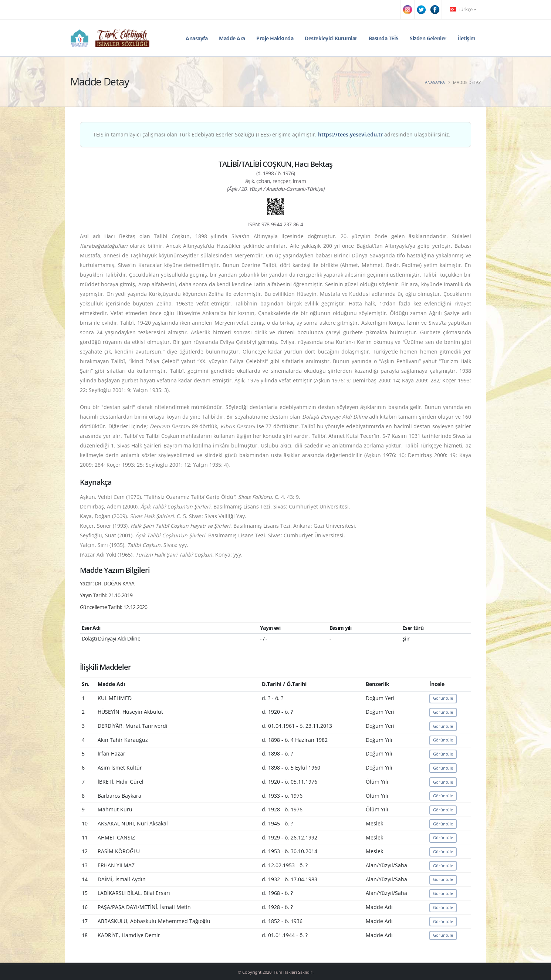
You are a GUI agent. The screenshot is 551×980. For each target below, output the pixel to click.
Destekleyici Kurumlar (331, 38)
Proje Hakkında (275, 38)
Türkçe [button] (463, 9)
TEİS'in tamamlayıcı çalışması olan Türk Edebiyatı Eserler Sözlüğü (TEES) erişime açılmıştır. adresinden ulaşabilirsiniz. (272, 134)
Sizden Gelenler (428, 38)
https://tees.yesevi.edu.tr (350, 134)
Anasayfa (197, 38)
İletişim (467, 38)
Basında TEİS (384, 38)
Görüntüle (443, 698)
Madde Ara (232, 38)
